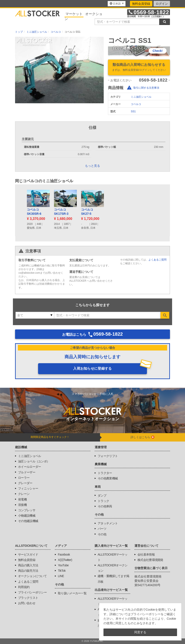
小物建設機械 (27, 516)
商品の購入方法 (28, 565)
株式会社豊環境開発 (150, 560)
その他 (102, 534)
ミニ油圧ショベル (141, 97)
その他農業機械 (108, 478)
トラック (103, 501)
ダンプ (102, 496)
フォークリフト (108, 456)
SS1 (133, 111)
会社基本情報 (146, 554)
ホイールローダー (29, 467)
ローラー (24, 478)
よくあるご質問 (157, 260)
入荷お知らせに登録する (92, 368)
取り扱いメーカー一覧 (72, 593)
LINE (61, 576)
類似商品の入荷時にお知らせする (139, 68)
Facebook (64, 554)
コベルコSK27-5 (87, 212)
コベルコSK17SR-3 (61, 212)
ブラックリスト (28, 598)
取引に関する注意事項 (146, 88)
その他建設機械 (28, 521)
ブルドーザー (27, 472)
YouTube (63, 565)
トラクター (105, 473)
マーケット (74, 14)
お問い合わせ (27, 603)
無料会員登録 (141, 4)
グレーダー (25, 483)
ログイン (162, 4)
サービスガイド (28, 554)
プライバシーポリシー (32, 592)
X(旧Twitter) (65, 560)
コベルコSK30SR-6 (34, 212)
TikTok (62, 571)
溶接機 (22, 505)
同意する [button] (140, 632)
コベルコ (136, 104)
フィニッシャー (28, 488)
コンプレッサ (27, 510)
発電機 (22, 499)
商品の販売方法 (28, 571)
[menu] (117, 4)
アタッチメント (108, 523)
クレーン (24, 494)
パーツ (102, 529)
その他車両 (105, 506)
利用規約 (24, 587)
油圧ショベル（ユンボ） (34, 461)
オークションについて (32, 576)
